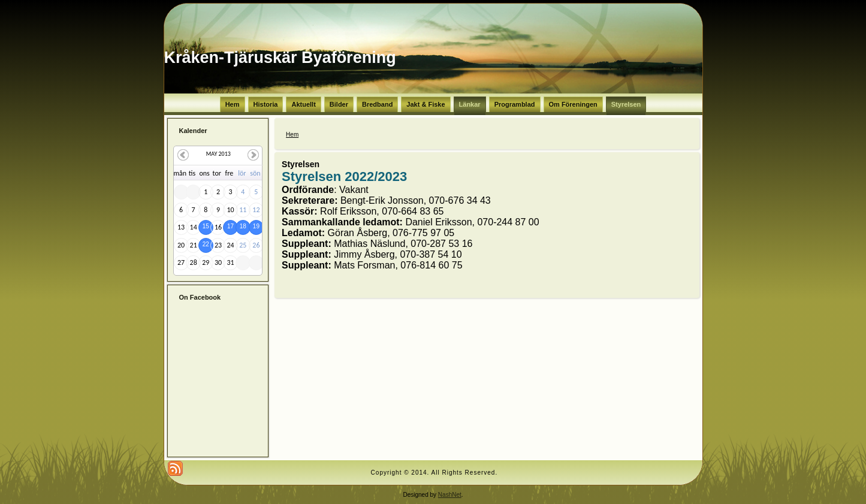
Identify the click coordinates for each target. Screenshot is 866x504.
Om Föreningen (573, 104)
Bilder (339, 104)
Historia (266, 104)
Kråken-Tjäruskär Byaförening (280, 58)
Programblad (515, 104)
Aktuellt (303, 104)
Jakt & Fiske (426, 104)
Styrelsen (626, 104)
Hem (233, 104)
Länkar (470, 104)
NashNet (450, 495)
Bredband (377, 104)
